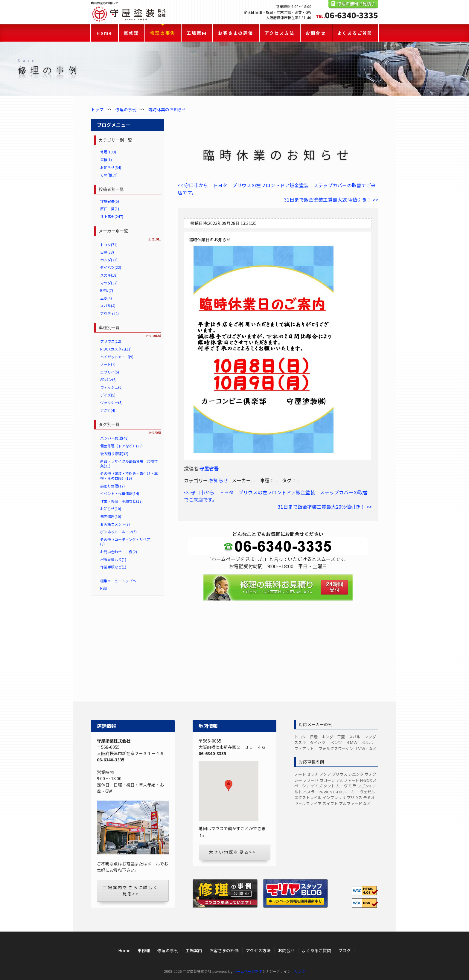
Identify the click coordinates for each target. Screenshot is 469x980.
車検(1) (106, 160)
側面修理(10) (111, 516)
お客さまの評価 (236, 33)
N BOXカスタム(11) (116, 349)
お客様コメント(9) (115, 524)
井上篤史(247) (112, 216)
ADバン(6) (108, 379)
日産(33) (107, 252)
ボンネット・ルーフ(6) (118, 532)
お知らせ (219, 480)
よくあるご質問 (355, 33)
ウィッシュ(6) (111, 387)
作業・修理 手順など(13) (121, 501)
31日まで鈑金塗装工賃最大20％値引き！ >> (331, 199)
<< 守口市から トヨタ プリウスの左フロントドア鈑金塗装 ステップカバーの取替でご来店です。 (277, 189)
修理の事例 (163, 33)
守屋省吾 (209, 468)
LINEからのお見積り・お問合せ (278, 655)
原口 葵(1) (110, 209)
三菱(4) (106, 298)
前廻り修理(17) (112, 486)
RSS (103, 588)
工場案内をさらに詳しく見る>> (131, 890)
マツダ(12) (109, 283)
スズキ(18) (109, 275)
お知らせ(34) (111, 167)
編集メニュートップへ (118, 581)
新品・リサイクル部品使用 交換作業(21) (129, 463)
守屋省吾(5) (110, 201)
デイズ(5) (108, 395)
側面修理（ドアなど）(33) (121, 446)
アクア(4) (108, 410)
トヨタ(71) (109, 244)
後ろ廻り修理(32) (114, 454)
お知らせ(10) (111, 509)
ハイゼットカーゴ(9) (117, 357)
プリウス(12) (111, 341)
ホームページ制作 (248, 971)
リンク (300, 971)
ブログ (345, 950)
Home (105, 33)
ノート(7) (108, 364)
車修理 (131, 33)
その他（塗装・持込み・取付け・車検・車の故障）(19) (129, 476)
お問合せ (316, 33)
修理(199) (108, 152)
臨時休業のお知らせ (167, 109)
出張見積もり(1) (113, 559)
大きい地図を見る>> (232, 852)
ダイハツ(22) (111, 267)
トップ (97, 109)
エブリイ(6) (110, 372)
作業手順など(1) (113, 567)
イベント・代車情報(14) (120, 493)
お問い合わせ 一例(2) (119, 552)
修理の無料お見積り (356, 4)
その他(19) (109, 175)
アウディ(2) (109, 313)
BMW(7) (107, 290)
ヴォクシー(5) (111, 402)
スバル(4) (108, 305)
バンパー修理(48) (114, 438)
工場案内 (197, 33)
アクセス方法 (280, 33)
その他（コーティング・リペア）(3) (127, 542)
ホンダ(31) (109, 260)
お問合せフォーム (278, 616)
